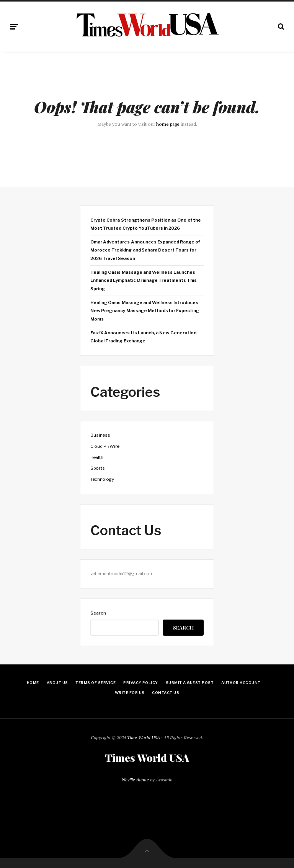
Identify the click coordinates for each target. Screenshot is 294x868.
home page (168, 124)
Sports (98, 468)
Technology (102, 479)
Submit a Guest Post (190, 683)
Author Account (241, 683)
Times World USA (147, 758)
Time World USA (144, 737)
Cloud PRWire (105, 446)
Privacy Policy (141, 683)
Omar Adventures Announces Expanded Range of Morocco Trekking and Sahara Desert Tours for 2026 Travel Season (145, 250)
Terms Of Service (96, 683)
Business (100, 435)
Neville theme (135, 780)
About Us (57, 683)
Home (33, 683)
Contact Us (166, 693)
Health (97, 457)
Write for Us (130, 693)
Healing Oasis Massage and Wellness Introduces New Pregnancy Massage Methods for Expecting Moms (145, 311)
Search (98, 613)
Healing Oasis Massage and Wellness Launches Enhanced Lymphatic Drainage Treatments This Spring (144, 280)
